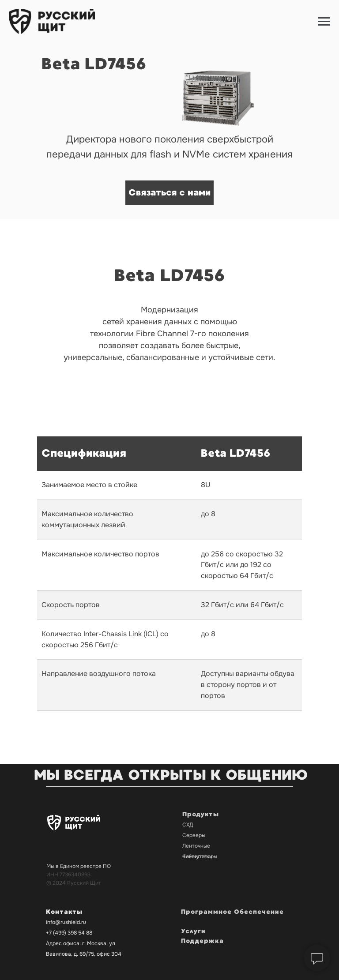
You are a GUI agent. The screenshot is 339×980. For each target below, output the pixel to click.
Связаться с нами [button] (169, 193)
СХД (188, 825)
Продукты (201, 814)
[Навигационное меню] (324, 22)
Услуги (193, 931)
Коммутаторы (200, 856)
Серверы (194, 835)
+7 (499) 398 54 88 (69, 933)
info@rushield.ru (66, 922)
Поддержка (202, 941)
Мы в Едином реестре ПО (79, 866)
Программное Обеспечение (232, 912)
